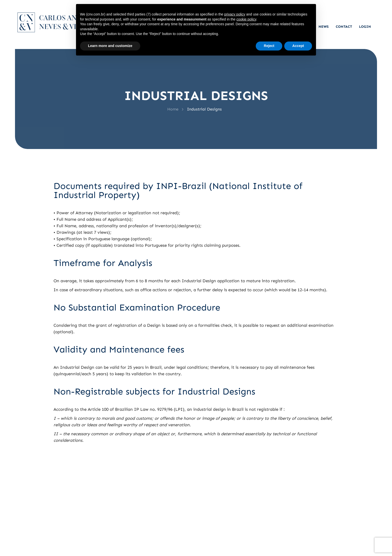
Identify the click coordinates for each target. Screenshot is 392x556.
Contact (344, 27)
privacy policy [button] (235, 14)
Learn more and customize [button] (110, 46)
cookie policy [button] (246, 19)
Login (365, 27)
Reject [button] (269, 46)
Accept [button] (298, 46)
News (324, 27)
